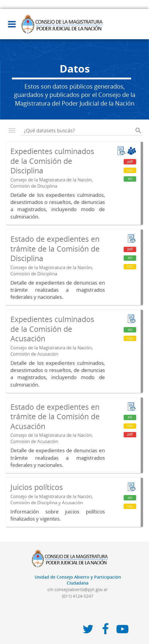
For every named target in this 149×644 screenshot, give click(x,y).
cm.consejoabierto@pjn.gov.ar (78, 589)
